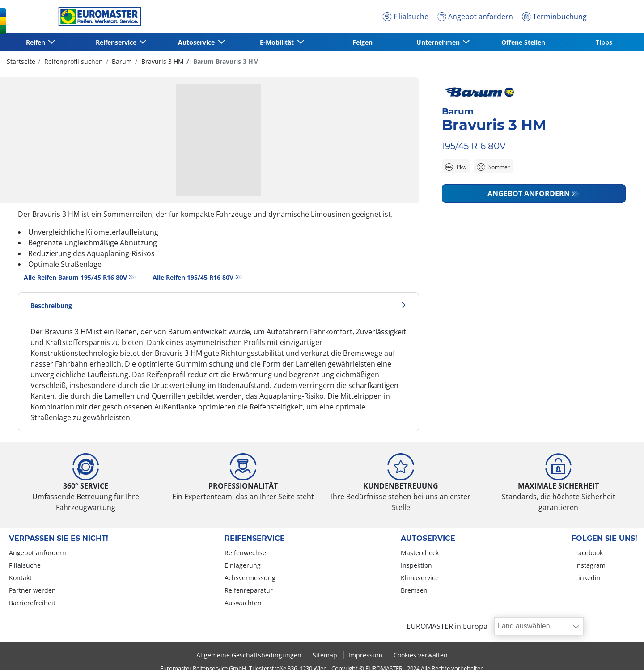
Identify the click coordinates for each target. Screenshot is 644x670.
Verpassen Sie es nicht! (59, 539)
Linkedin (588, 578)
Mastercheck (420, 553)
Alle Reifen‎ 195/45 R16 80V (193, 277)
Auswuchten (243, 603)
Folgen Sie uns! (604, 539)
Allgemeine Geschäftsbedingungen (250, 655)
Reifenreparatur (249, 590)
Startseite (21, 61)
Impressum (366, 655)
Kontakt (20, 578)
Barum (121, 61)
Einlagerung (243, 565)
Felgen (362, 42)
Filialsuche (25, 565)
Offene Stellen (523, 42)
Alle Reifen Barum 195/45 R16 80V (75, 277)
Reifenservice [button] (117, 42)
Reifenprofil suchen (73, 61)
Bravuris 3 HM (162, 61)
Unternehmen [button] (439, 42)
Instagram (590, 565)
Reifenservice (255, 539)
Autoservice (428, 539)
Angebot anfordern (529, 194)
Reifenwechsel (246, 553)
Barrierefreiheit (32, 603)
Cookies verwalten (421, 655)
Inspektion (416, 565)
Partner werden (32, 590)
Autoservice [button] (197, 42)
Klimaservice (420, 578)
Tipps (604, 42)
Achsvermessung (250, 578)
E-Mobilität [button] (278, 42)
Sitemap (326, 655)
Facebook (589, 553)
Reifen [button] (36, 42)
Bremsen (414, 590)
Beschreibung (218, 306)
